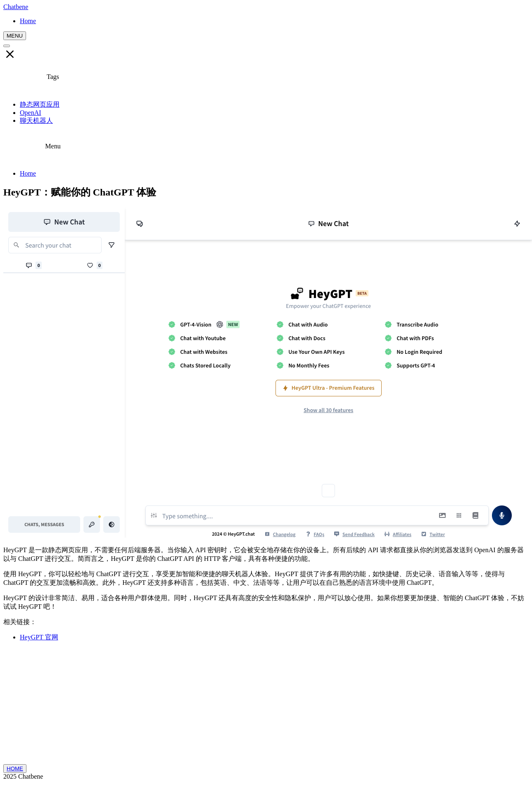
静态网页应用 (40, 104)
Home (28, 173)
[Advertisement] (266, 706)
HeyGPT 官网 (39, 637)
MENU (15, 36)
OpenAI (31, 113)
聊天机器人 (36, 120)
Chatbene (16, 7)
